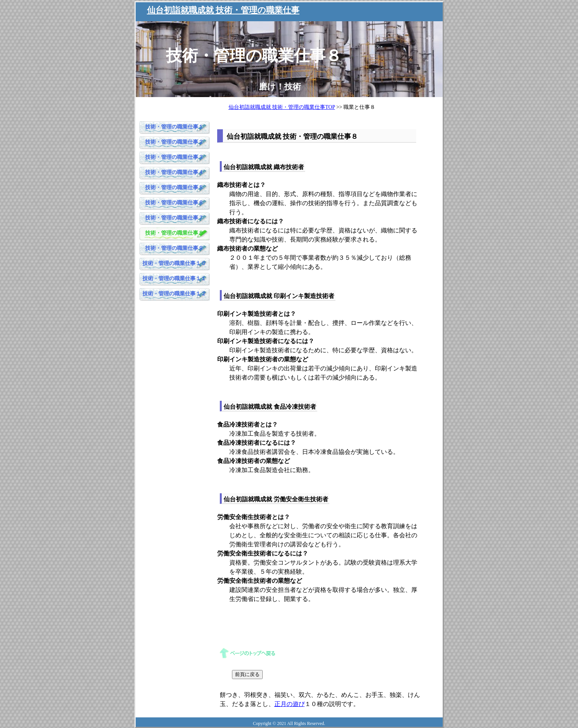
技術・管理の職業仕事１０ (174, 263)
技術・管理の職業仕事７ (174, 218)
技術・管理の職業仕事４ (174, 172)
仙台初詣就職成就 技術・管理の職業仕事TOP (282, 107)
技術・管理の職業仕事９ (174, 248)
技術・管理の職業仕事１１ (174, 278)
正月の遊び (290, 704)
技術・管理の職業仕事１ (174, 127)
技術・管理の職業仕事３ (174, 157)
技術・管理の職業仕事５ (174, 187)
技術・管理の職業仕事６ (174, 203)
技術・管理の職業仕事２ (174, 142)
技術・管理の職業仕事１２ (174, 294)
